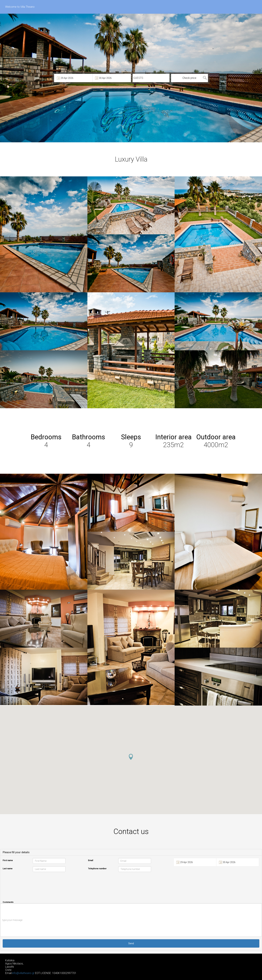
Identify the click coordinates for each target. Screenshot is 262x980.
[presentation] (216, 883)
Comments (8, 902)
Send (131, 943)
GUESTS (138, 78)
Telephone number (97, 869)
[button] (131, 757)
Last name (8, 869)
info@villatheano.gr (23, 973)
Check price (189, 78)
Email (91, 860)
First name (8, 860)
